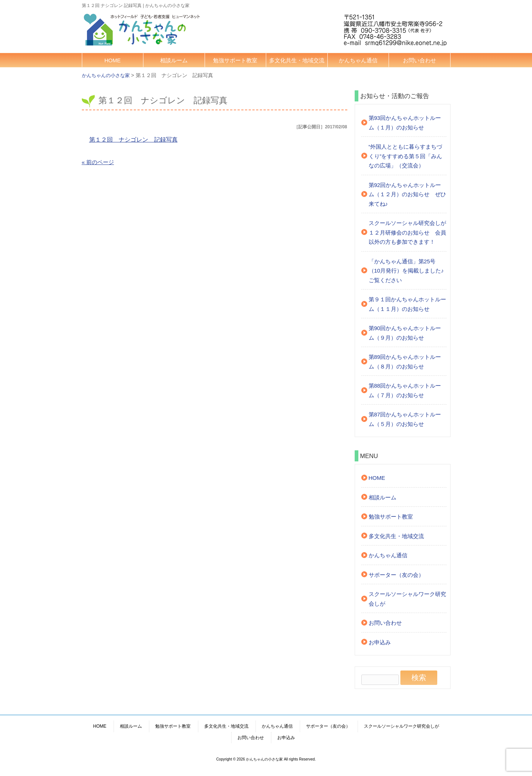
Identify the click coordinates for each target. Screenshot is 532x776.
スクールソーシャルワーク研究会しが (407, 599)
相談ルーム (174, 60)
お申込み (380, 642)
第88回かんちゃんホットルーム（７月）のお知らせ (405, 390)
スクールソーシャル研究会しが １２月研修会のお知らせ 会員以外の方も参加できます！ (408, 232)
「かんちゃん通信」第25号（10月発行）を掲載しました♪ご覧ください (406, 271)
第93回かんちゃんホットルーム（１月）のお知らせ (405, 123)
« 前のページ (98, 162)
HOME (112, 60)
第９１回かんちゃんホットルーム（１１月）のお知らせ (407, 304)
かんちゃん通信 (358, 60)
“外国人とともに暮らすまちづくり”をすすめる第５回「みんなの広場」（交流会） (406, 156)
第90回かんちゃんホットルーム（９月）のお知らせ (405, 333)
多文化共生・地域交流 (297, 60)
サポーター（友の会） (396, 575)
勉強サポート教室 (235, 60)
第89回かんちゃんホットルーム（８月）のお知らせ (405, 362)
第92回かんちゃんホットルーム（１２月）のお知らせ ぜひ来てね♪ (407, 194)
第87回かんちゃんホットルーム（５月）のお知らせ (405, 419)
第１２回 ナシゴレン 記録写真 (133, 140)
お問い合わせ (420, 60)
